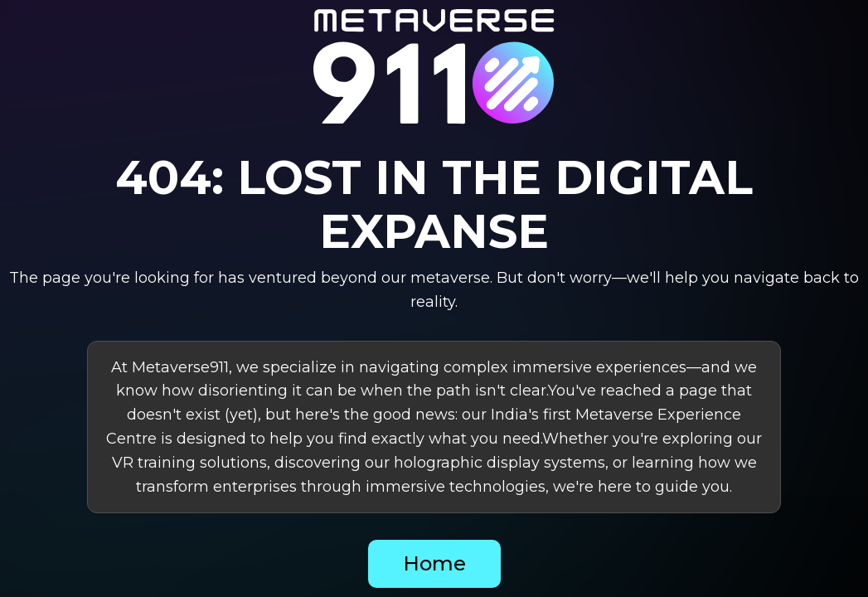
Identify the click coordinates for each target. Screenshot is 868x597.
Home (434, 563)
